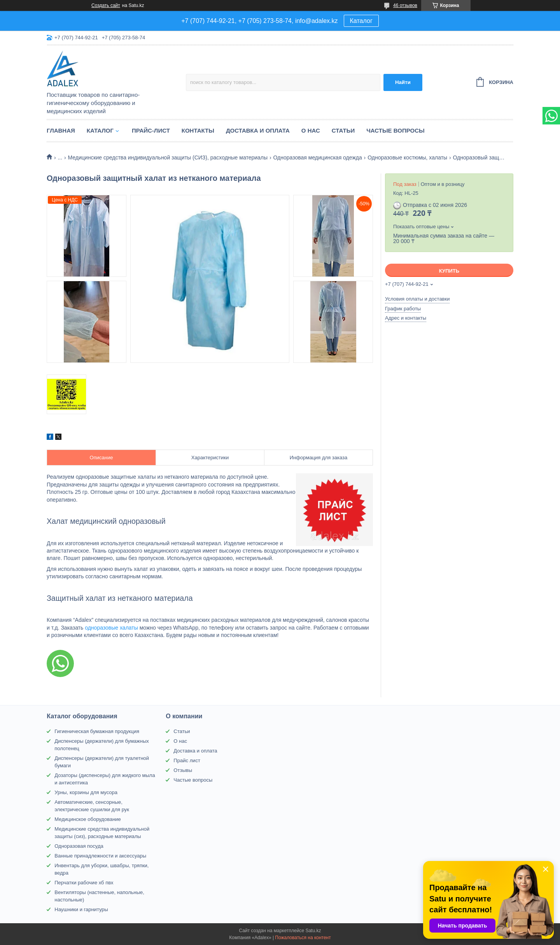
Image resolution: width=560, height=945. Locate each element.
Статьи (343, 130)
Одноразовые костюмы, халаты (407, 157)
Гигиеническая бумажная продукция (97, 731)
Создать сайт (106, 5)
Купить (449, 271)
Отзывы (183, 770)
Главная (61, 130)
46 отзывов (405, 5)
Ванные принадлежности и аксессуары (100, 856)
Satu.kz (313, 931)
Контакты (198, 130)
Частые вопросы (395, 130)
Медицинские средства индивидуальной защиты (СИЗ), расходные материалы (168, 157)
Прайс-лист (151, 130)
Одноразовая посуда (79, 846)
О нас (311, 130)
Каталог (361, 21)
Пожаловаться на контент (303, 938)
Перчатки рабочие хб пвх (84, 883)
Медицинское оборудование (88, 819)
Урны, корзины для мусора (86, 792)
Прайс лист (187, 760)
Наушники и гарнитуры (81, 909)
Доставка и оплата (258, 130)
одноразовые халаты (111, 628)
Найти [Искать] (403, 82)
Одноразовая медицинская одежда (318, 157)
